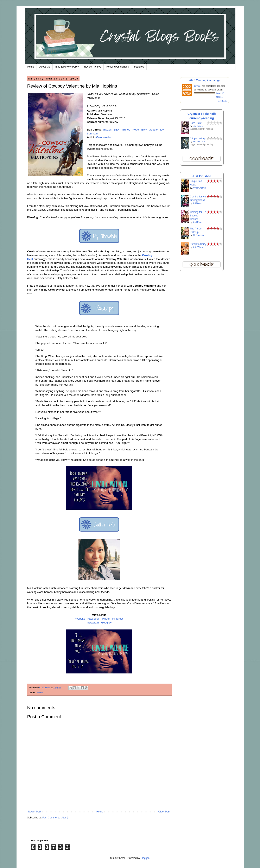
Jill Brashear (198, 235)
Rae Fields (198, 126)
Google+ (106, 623)
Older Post (164, 812)
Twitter (106, 619)
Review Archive (93, 67)
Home (31, 67)
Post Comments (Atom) (55, 818)
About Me (45, 67)
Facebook (94, 619)
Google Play (156, 130)
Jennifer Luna (199, 142)
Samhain (92, 134)
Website (80, 619)
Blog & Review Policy (67, 67)
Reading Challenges (118, 67)
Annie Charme (199, 188)
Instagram (93, 623)
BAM (144, 130)
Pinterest (118, 619)
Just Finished (202, 176)
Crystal (198, 86)
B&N (117, 130)
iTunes (126, 130)
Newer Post (35, 812)
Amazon (107, 130)
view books (223, 101)
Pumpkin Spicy (198, 244)
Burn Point (196, 123)
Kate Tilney (198, 247)
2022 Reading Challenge (204, 80)
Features (139, 67)
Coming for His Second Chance (198, 216)
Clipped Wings (198, 139)
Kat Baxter (198, 203)
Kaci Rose (197, 222)
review (40, 692)
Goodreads (103, 137)
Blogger (145, 858)
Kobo (136, 130)
